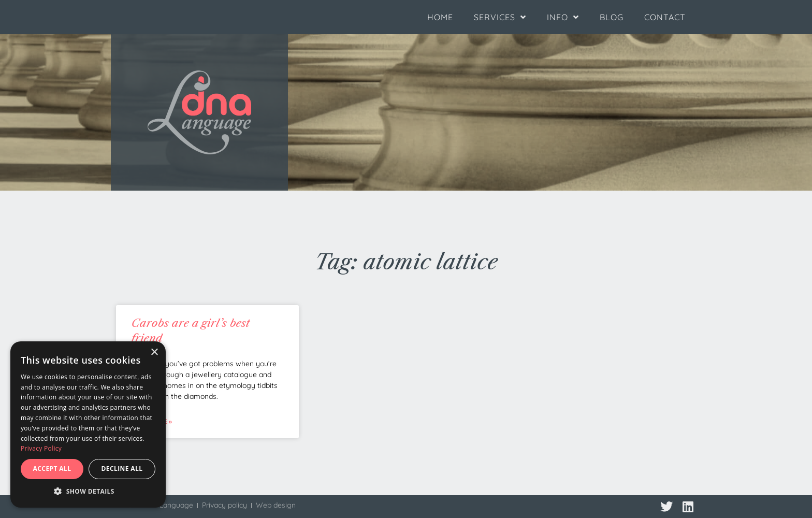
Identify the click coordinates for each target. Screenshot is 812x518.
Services (500, 17)
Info (563, 17)
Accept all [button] (52, 469)
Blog (612, 17)
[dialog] (88, 425)
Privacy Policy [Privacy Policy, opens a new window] (41, 448)
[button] (88, 492)
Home (440, 17)
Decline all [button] (122, 469)
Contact (665, 17)
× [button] (154, 352)
